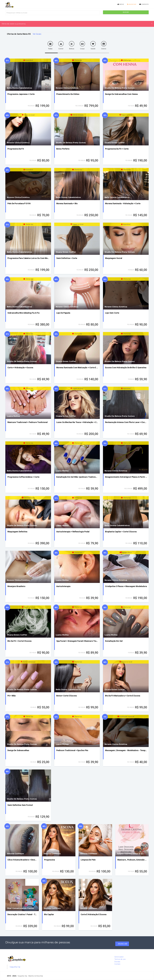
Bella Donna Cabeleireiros (20, 88)
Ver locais (37, 34)
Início (121, 4)
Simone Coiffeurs (16, 854)
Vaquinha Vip (15, 967)
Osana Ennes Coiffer (115, 143)
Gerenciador (119, 957)
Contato (144, 4)
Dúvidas (117, 962)
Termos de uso (120, 959)
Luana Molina (13, 416)
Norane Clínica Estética (67, 88)
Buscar (126, 12)
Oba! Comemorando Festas (20, 908)
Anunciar (132, 4)
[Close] (152, 24)
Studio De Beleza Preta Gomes (120, 88)
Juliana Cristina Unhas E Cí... (130, 854)
